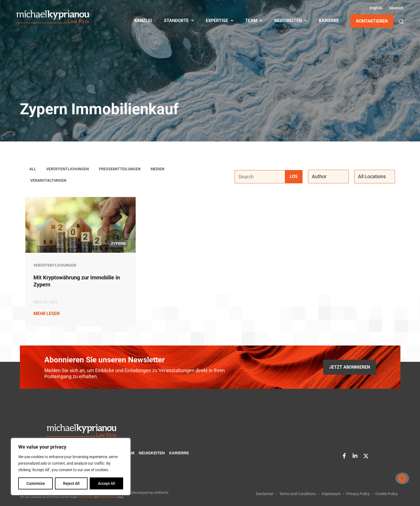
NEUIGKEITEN (291, 21)
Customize (36, 483)
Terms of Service (108, 497)
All (33, 169)
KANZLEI (143, 21)
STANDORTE (179, 21)
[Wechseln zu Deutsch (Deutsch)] (396, 8)
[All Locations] (375, 177)
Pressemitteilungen (120, 169)
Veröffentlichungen (68, 169)
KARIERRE (329, 21)
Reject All (71, 483)
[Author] (328, 177)
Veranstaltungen (48, 181)
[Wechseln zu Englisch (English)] (375, 8)
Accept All (107, 483)
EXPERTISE (220, 21)
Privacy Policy (86, 497)
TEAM (254, 21)
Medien (158, 169)
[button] (401, 21)
